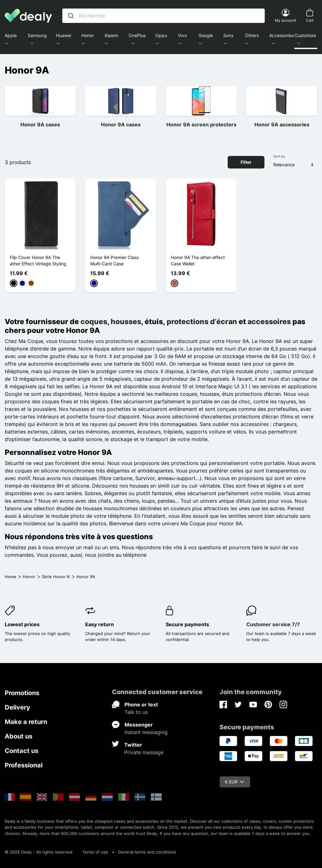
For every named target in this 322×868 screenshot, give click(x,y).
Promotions (22, 693)
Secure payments (187, 624)
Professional (24, 765)
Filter (246, 162)
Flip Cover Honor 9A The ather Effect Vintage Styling (38, 260)
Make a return (26, 722)
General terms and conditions (147, 852)
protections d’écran (202, 321)
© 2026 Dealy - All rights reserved (39, 852)
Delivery (17, 707)
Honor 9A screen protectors (201, 124)
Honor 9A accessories (282, 124)
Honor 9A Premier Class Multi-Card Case (114, 260)
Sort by (279, 156)
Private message (144, 752)
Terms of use (95, 852)
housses (126, 321)
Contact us (22, 751)
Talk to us (136, 712)
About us (19, 736)
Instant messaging (146, 732)
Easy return (100, 624)
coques (94, 321)
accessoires (269, 321)
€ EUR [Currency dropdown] (234, 782)
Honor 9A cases (40, 124)
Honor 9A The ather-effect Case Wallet (198, 260)
